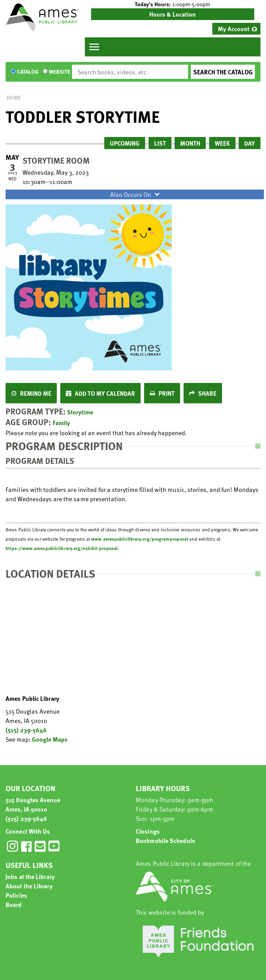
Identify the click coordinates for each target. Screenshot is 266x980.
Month (190, 143)
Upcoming (125, 143)
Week (222, 143)
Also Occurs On (136, 194)
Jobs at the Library (30, 876)
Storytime (80, 412)
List (160, 143)
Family (61, 423)
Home (14, 98)
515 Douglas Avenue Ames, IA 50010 (33, 804)
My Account (234, 29)
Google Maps (50, 739)
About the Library (29, 886)
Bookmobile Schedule (165, 840)
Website (60, 72)
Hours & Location (172, 14)
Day (250, 143)
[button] (173, 4)
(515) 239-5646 (26, 730)
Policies (16, 895)
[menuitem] (236, 29)
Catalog (28, 72)
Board (14, 904)
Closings (148, 831)
